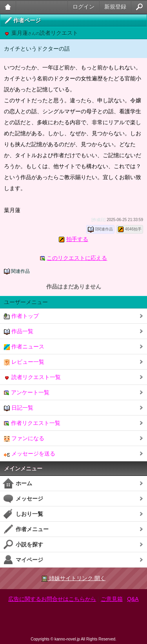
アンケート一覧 (27, 393)
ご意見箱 (112, 599)
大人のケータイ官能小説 (8, 7)
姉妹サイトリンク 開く (73, 578)
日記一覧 (19, 408)
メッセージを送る (30, 454)
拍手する (77, 239)
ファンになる (24, 438)
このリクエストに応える (77, 258)
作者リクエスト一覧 (32, 423)
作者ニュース (24, 347)
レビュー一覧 (24, 362)
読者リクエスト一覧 (32, 377)
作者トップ (21, 316)
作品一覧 (19, 331)
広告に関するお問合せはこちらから (52, 599)
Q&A (133, 599)
